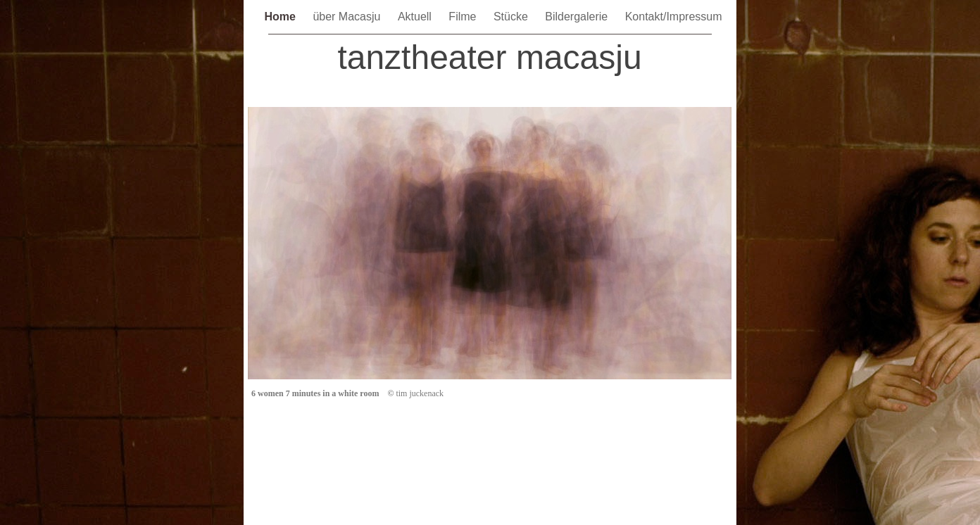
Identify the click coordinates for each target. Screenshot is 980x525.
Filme (464, 17)
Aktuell (416, 17)
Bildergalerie (578, 17)
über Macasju (348, 17)
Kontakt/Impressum (674, 17)
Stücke (512, 17)
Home (281, 17)
